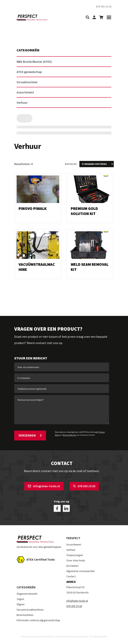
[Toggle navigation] (108, 18)
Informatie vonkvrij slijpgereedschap (38, 620)
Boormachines (25, 615)
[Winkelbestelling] (97, 164)
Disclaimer (72, 566)
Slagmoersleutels (27, 594)
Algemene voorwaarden (81, 571)
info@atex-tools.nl (44, 486)
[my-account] (94, 18)
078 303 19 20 (84, 486)
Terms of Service (69, 435)
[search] (88, 18)
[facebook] (57, 508)
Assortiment (74, 544)
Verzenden (30, 435)
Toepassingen (75, 555)
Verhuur (71, 550)
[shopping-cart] (101, 18)
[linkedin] (66, 508)
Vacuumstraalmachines (30, 610)
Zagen (20, 599)
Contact (71, 576)
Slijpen (21, 604)
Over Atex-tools (76, 560)
